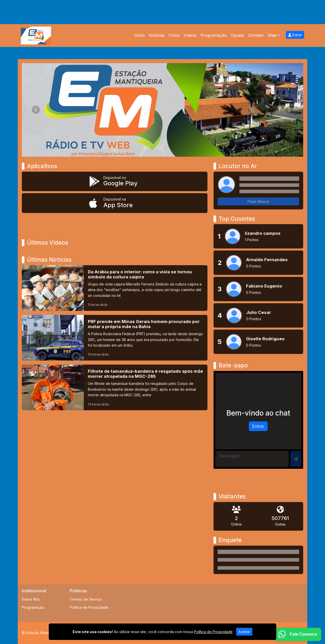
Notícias (157, 35)
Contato (256, 35)
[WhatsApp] (298, 634)
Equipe (238, 35)
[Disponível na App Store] (115, 203)
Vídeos (190, 35)
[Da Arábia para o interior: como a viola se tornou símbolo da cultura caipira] (115, 288)
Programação (214, 35)
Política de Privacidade (89, 607)
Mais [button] (272, 35)
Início (140, 35)
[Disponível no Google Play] (115, 182)
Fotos (174, 35)
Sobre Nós (31, 599)
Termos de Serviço (86, 599)
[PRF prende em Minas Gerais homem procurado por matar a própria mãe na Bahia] (115, 338)
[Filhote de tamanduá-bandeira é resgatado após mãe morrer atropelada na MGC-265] (115, 387)
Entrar (295, 35)
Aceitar (244, 632)
